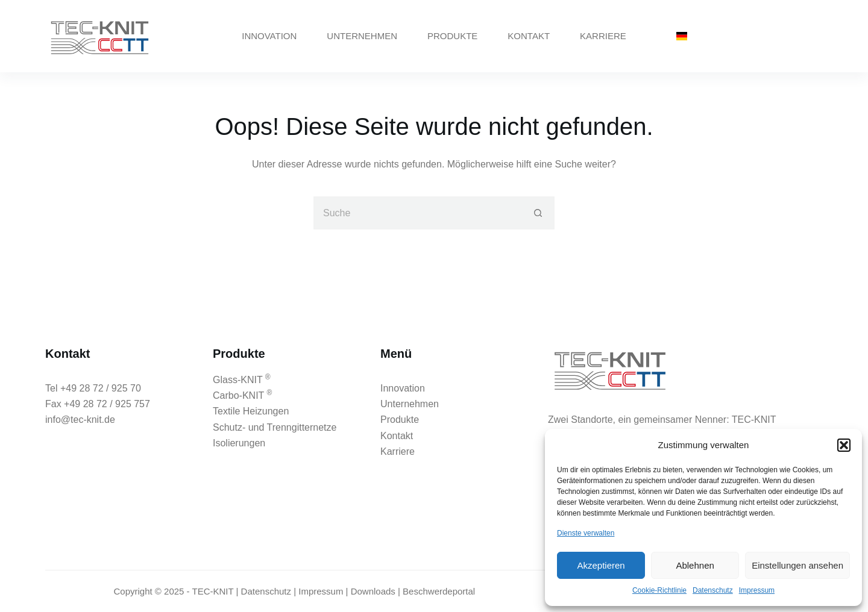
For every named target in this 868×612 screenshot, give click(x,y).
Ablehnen (695, 565)
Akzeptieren (601, 565)
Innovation (269, 36)
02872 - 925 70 (751, 36)
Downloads (373, 591)
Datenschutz (713, 590)
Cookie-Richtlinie (659, 590)
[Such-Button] (538, 213)
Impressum (757, 590)
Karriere (603, 36)
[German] (682, 36)
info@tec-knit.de (80, 420)
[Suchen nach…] (417, 213)
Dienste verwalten (586, 533)
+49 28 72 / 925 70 (101, 388)
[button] (844, 445)
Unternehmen (362, 36)
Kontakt (529, 36)
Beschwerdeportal (439, 591)
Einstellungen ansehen (797, 565)
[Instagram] (818, 36)
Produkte (452, 36)
